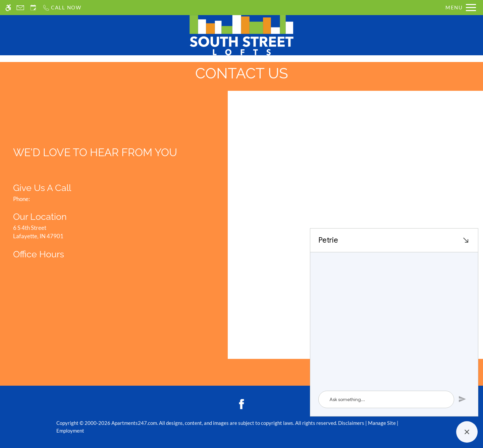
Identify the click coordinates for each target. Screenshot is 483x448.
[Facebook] (241, 404)
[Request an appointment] (33, 8)
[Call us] (62, 8)
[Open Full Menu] (461, 8)
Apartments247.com (134, 423)
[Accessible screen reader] (8, 8)
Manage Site (382, 423)
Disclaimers (351, 423)
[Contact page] (20, 8)
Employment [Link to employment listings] (70, 431)
